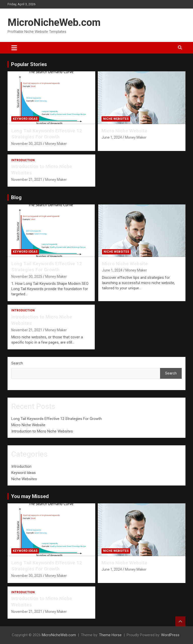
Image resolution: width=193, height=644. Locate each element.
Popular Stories (29, 64)
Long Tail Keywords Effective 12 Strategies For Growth (47, 134)
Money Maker (56, 144)
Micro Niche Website (124, 131)
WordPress (170, 635)
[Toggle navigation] (14, 48)
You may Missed (30, 496)
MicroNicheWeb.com (54, 22)
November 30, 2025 (27, 144)
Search (17, 363)
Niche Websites (116, 119)
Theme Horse (110, 635)
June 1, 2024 (112, 137)
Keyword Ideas (25, 119)
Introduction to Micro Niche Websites (42, 431)
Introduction (23, 160)
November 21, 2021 (27, 180)
